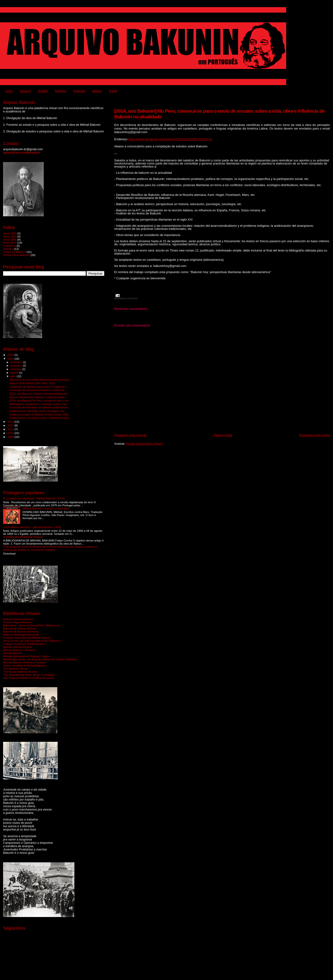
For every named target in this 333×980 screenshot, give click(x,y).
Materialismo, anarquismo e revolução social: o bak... (39, 404)
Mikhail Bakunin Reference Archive (25, 662)
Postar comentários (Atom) (145, 444)
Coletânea (9, 246)
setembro (16, 369)
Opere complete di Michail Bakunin (25, 665)
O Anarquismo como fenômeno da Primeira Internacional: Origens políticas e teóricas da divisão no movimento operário (51, 548)
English (43, 91)
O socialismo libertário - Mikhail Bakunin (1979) (32, 527)
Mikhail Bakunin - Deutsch (19, 650)
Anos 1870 (10, 243)
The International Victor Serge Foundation (29, 675)
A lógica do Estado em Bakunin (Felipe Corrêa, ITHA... (40, 415)
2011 (11, 429)
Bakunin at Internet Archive (20, 628)
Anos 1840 (10, 233)
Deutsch (25, 91)
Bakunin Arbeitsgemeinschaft (21, 635)
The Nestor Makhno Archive (20, 672)
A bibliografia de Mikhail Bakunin (23, 537)
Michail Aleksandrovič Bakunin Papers (27, 656)
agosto (15, 373)
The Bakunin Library (16, 669)
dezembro (17, 362)
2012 (11, 425)
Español (61, 91)
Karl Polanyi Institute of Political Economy (29, 678)
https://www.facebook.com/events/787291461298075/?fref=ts (170, 139)
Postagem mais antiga (315, 435)
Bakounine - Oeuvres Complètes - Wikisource (31, 625)
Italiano (97, 91)
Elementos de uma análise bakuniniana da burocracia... (41, 380)
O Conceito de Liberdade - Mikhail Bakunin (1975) (34, 498)
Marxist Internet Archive (18, 647)
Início (9, 91)
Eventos (133, 298)
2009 (11, 437)
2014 (11, 359)
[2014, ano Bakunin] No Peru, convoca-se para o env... (40, 401)
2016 (11, 355)
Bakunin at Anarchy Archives (21, 631)
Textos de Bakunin (14, 252)
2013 (11, 422)
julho (14, 376)
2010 (11, 433)
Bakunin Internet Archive (18, 619)
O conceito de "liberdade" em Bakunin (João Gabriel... (40, 407)
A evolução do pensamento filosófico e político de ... (38, 390)
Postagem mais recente (131, 435)
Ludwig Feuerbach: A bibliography (24, 644)
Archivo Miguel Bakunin (18, 622)
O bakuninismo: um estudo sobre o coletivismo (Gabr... (40, 418)
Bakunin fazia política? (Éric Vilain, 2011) (32, 383)
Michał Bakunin (12, 653)
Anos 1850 (10, 236)
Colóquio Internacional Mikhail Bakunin (27, 638)
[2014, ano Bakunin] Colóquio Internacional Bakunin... (39, 394)
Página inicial (223, 435)
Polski (113, 91)
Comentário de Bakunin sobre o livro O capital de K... (39, 387)
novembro (17, 366)
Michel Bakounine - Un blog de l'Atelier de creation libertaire (40, 659)
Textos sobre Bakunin (16, 255)
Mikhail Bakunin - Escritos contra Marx (46, 508)
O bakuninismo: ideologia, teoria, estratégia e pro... (38, 411)
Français (79, 91)
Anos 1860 (10, 239)
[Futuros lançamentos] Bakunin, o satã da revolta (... (39, 397)
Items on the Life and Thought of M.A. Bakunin (32, 641)
